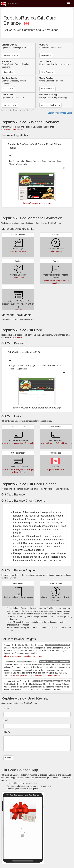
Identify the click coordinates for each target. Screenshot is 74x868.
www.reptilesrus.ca (18, 251)
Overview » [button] (46, 55)
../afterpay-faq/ (56, 251)
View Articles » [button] (48, 89)
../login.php (18, 309)
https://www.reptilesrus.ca (12, 130)
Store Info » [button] (8, 72)
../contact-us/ (18, 278)
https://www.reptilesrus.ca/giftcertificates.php (23, 656)
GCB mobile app (19, 338)
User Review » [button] (10, 105)
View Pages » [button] (47, 72)
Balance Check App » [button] (51, 105)
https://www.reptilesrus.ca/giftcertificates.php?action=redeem (34, 676)
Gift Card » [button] (8, 89)
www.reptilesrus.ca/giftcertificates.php (18, 443)
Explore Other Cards (56, 469)
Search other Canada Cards (60, 113)
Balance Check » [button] (11, 55)
